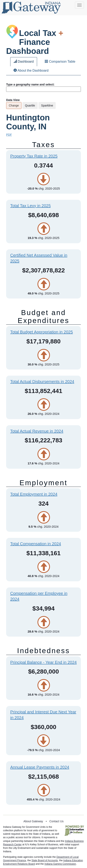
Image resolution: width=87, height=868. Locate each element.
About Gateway (33, 821)
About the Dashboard (31, 70)
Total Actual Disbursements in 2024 (42, 382)
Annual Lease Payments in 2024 (40, 767)
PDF (9, 135)
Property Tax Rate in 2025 (34, 156)
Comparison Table (60, 62)
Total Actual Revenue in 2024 (37, 431)
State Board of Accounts (45, 860)
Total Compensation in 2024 (36, 544)
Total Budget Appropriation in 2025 (42, 332)
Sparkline (47, 105)
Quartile (30, 105)
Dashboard (24, 62)
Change (14, 105)
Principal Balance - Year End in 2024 (43, 662)
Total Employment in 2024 (34, 494)
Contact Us (56, 821)
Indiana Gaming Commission (60, 864)
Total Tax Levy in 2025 (31, 206)
